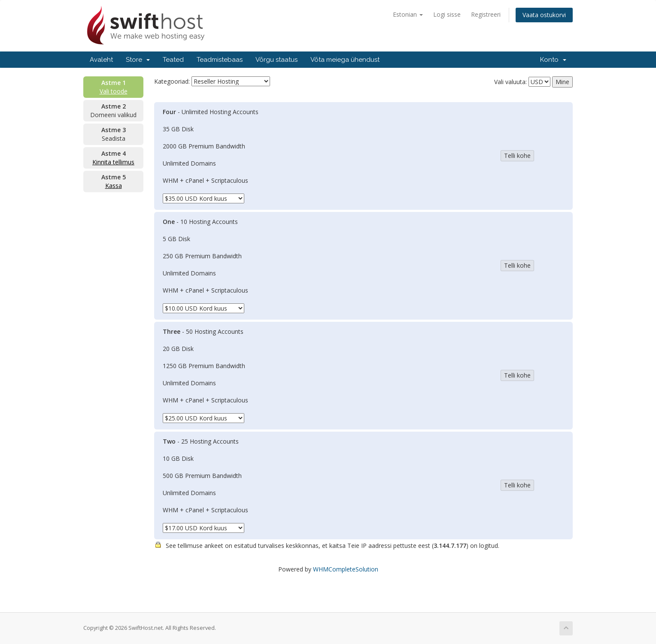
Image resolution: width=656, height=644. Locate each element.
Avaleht (101, 60)
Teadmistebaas (220, 60)
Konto (553, 60)
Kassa (114, 186)
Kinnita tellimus (113, 162)
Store (138, 60)
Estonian (408, 14)
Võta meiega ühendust (345, 60)
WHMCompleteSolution (346, 569)
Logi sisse (447, 14)
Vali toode (114, 91)
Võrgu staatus (276, 60)
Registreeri (486, 14)
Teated (173, 60)
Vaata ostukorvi (544, 15)
